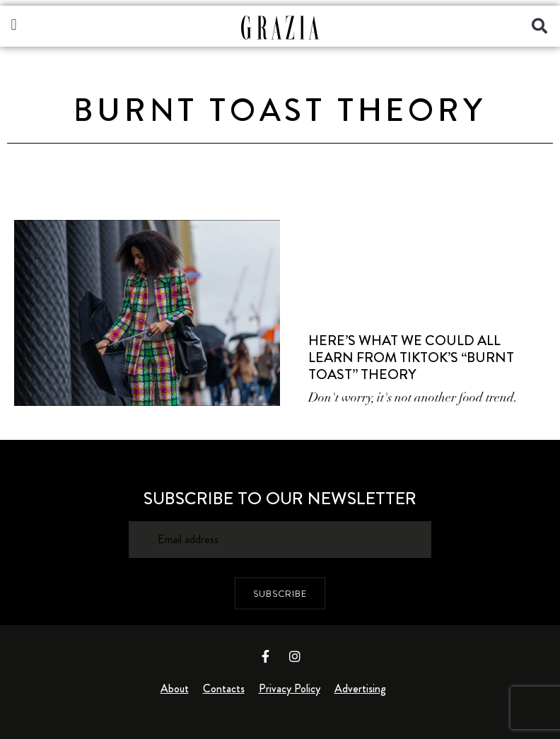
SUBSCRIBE (280, 593)
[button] (14, 24)
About (175, 688)
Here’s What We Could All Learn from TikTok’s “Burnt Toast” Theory (411, 357)
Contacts (224, 688)
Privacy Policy (290, 688)
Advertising (360, 688)
